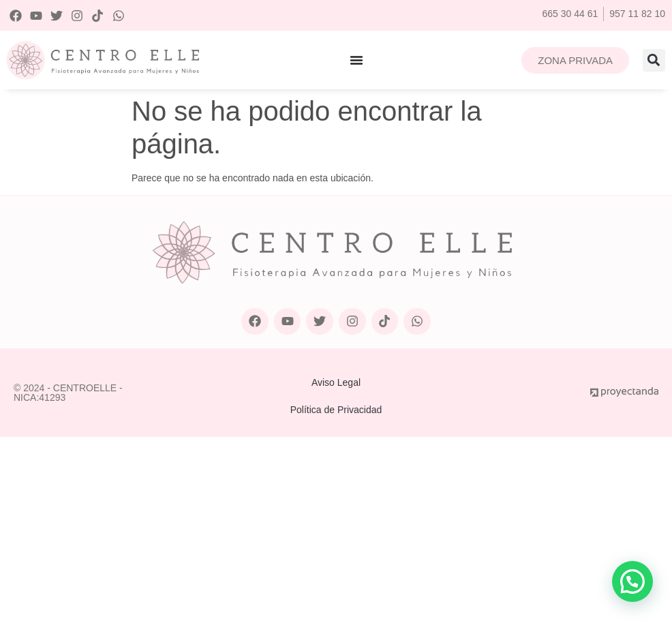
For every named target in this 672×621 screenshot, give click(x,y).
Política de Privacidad (336, 410)
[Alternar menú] (356, 60)
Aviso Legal (336, 382)
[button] (654, 60)
